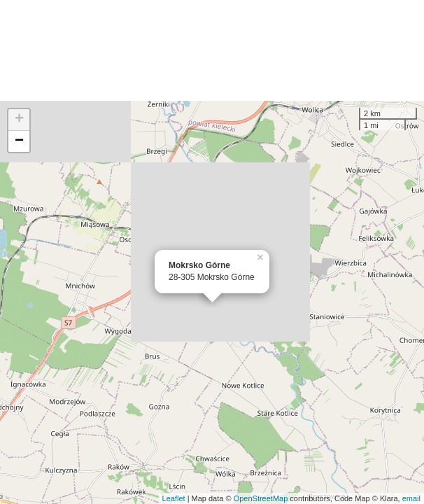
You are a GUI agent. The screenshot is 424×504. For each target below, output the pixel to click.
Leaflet (174, 498)
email (411, 498)
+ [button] (19, 120)
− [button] (19, 141)
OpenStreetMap (261, 498)
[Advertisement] (212, 50)
